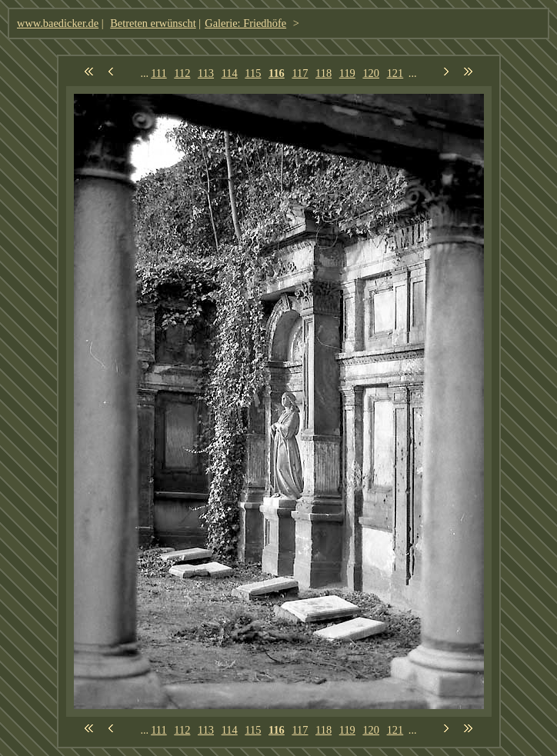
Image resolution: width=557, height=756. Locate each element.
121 (395, 73)
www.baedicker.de (58, 23)
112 (182, 73)
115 (253, 73)
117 (300, 73)
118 (324, 73)
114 (230, 73)
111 (159, 73)
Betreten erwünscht (153, 23)
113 (206, 73)
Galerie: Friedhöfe (245, 23)
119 (347, 73)
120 (371, 73)
